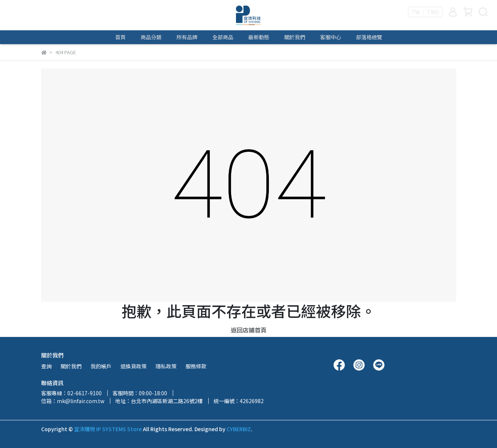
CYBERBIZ (239, 429)
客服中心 (331, 37)
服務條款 (196, 366)
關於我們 (295, 37)
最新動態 (259, 37)
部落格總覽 (369, 37)
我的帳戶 (101, 366)
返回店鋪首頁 (249, 330)
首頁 (120, 37)
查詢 (46, 366)
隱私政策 (166, 366)
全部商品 (223, 37)
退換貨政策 (134, 366)
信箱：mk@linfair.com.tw (73, 401)
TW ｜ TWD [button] (425, 12)
